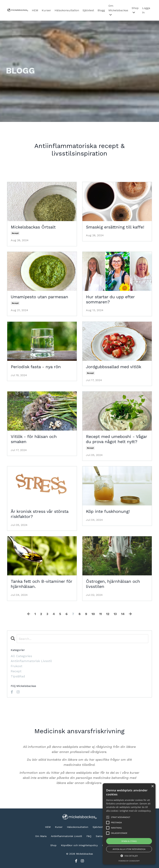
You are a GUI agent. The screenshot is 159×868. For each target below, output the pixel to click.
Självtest (88, 10)
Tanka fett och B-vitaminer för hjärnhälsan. (41, 584)
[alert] (129, 824)
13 (115, 614)
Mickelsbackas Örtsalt (33, 227)
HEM (35, 10)
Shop (135, 10)
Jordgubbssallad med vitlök (114, 367)
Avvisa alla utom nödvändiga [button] (129, 849)
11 (101, 614)
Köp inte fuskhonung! (108, 511)
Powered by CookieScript (129, 861)
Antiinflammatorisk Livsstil (66, 836)
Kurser (46, 10)
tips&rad (18, 676)
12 (108, 614)
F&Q (89, 836)
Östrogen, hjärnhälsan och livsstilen (113, 584)
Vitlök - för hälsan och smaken (34, 439)
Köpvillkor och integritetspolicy (79, 845)
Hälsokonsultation (67, 10)
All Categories (21, 656)
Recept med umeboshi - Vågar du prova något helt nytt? (116, 439)
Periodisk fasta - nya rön (36, 367)
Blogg (101, 10)
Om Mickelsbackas (118, 10)
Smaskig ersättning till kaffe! (115, 227)
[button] (129, 856)
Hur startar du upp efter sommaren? (110, 299)
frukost (17, 666)
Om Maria (41, 836)
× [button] (152, 786)
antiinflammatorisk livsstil (31, 661)
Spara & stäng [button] (129, 841)
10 (93, 614)
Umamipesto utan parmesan (39, 297)
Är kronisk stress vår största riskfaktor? (40, 514)
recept (15, 233)
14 (123, 614)
